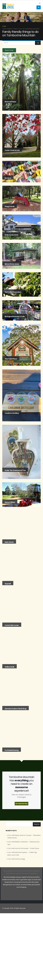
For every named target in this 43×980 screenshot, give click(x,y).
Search (9, 819)
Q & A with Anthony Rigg (16, 859)
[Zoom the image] (8, 894)
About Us (12, 871)
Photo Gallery (34, 871)
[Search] (38, 43)
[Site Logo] (9, 6)
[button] (40, 3)
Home (6, 871)
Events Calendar (22, 871)
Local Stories (10, 873)
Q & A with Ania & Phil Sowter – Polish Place (23, 848)
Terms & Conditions (31, 873)
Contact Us (19, 873)
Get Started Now (21, 804)
